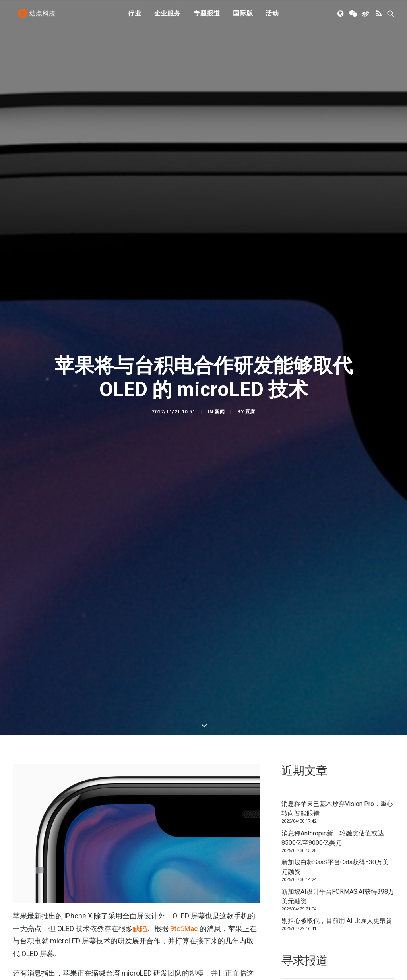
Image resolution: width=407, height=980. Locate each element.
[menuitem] (135, 17)
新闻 (220, 338)
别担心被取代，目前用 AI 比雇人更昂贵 (337, 774)
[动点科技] (38, 17)
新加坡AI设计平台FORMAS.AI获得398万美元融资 (338, 749)
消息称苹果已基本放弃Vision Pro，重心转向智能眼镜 (337, 661)
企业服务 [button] (168, 17)
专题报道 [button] (207, 17)
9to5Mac (184, 781)
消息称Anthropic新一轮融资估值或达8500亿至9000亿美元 (333, 691)
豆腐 (250, 338)
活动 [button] (272, 17)
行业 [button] (135, 17)
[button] (341, 17)
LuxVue (214, 940)
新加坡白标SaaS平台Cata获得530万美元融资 (335, 720)
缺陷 (140, 781)
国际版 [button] (243, 17)
